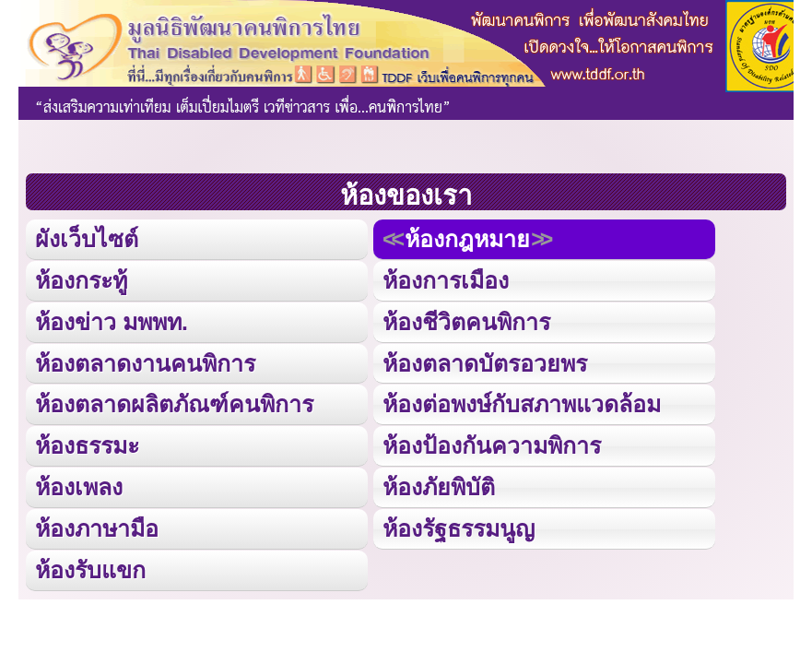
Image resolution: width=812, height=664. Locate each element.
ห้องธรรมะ (87, 445)
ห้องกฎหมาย (467, 239)
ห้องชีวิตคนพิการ (466, 322)
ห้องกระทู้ (81, 280)
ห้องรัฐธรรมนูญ (459, 528)
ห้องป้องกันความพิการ (492, 445)
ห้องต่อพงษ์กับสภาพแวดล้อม (522, 404)
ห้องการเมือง (446, 280)
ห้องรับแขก (90, 570)
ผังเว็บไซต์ (87, 239)
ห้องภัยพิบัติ (439, 487)
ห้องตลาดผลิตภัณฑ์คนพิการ (174, 404)
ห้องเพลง (79, 487)
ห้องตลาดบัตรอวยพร (485, 363)
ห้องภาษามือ (97, 528)
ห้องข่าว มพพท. (112, 322)
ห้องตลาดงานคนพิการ (145, 363)
